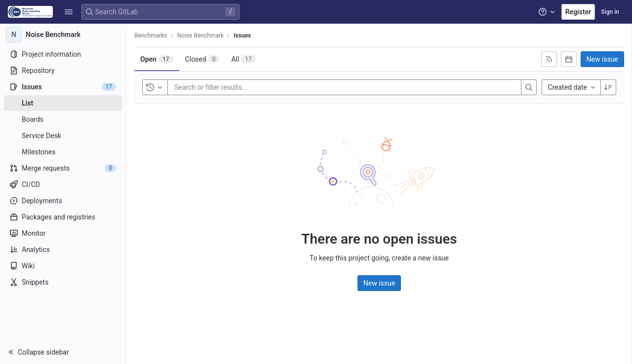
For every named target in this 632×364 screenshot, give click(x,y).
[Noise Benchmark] (63, 35)
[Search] (529, 87)
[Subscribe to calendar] (569, 59)
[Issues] (63, 87)
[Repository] (63, 71)
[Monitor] (63, 233)
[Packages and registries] (63, 217)
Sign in (610, 12)
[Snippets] (63, 282)
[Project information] (63, 54)
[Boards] (63, 119)
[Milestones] (63, 152)
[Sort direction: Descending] (608, 87)
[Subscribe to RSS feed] (549, 59)
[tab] (157, 59)
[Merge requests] (63, 168)
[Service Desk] (63, 136)
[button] (69, 12)
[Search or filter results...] (234, 87)
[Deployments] (63, 201)
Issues (242, 36)
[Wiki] (63, 266)
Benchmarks (151, 36)
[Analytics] (63, 250)
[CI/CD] (63, 184)
